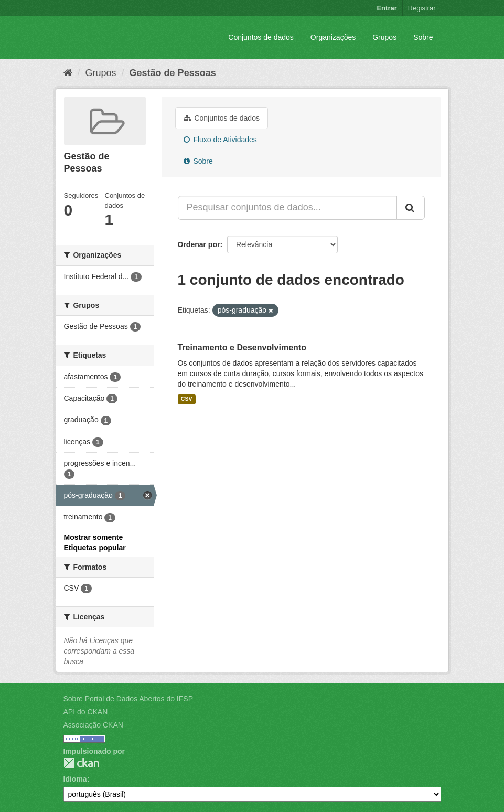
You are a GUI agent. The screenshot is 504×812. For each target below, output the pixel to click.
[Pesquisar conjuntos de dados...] (287, 208)
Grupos (384, 37)
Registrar (422, 8)
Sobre (423, 37)
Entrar (387, 8)
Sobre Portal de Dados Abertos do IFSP (128, 699)
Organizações (333, 37)
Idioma (75, 779)
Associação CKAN (93, 725)
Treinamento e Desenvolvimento (242, 348)
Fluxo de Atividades (220, 140)
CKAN (81, 763)
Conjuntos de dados (261, 37)
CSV (187, 399)
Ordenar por (199, 244)
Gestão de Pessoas (173, 73)
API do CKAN (86, 712)
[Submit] (411, 208)
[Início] (68, 73)
